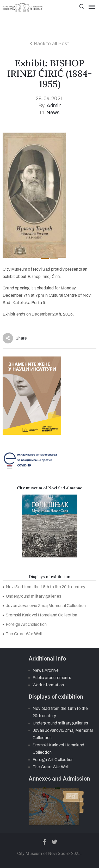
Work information (48, 685)
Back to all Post (51, 44)
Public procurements (52, 678)
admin (54, 105)
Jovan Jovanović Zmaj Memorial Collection (46, 606)
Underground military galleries (33, 596)
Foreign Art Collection (26, 624)
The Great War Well (24, 634)
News (53, 112)
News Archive (46, 670)
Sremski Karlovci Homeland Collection (41, 615)
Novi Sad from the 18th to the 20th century (45, 587)
